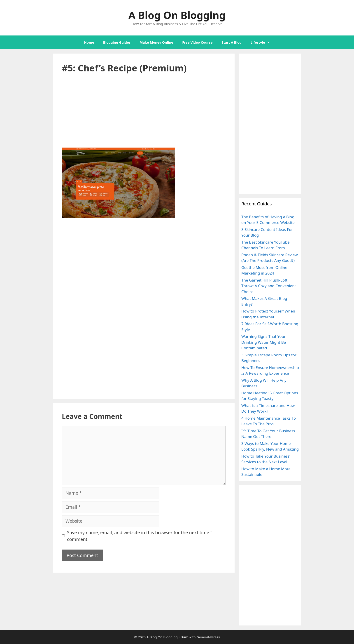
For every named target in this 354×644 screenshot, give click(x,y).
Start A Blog (232, 42)
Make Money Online (156, 42)
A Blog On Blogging (177, 15)
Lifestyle (263, 42)
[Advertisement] (144, 114)
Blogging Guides (117, 42)
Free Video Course (197, 42)
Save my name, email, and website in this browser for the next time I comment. (139, 536)
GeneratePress (208, 637)
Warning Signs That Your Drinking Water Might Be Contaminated (264, 342)
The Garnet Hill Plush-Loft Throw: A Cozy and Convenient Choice (269, 286)
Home (89, 42)
